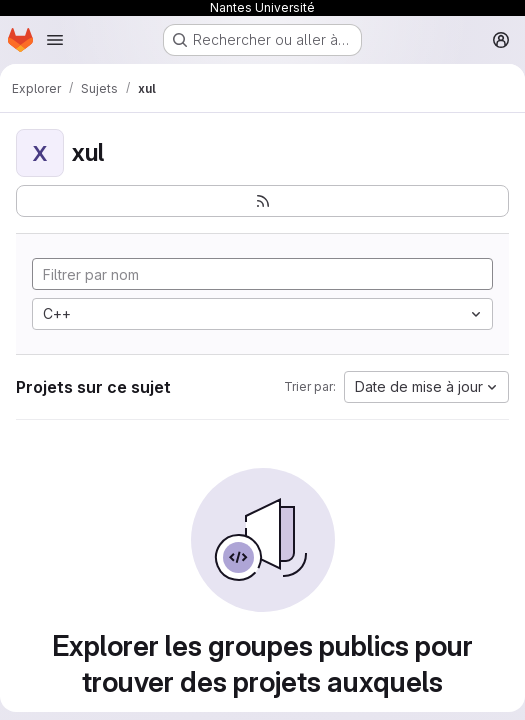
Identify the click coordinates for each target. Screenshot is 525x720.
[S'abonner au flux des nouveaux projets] (262, 201)
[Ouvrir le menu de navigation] (55, 40)
